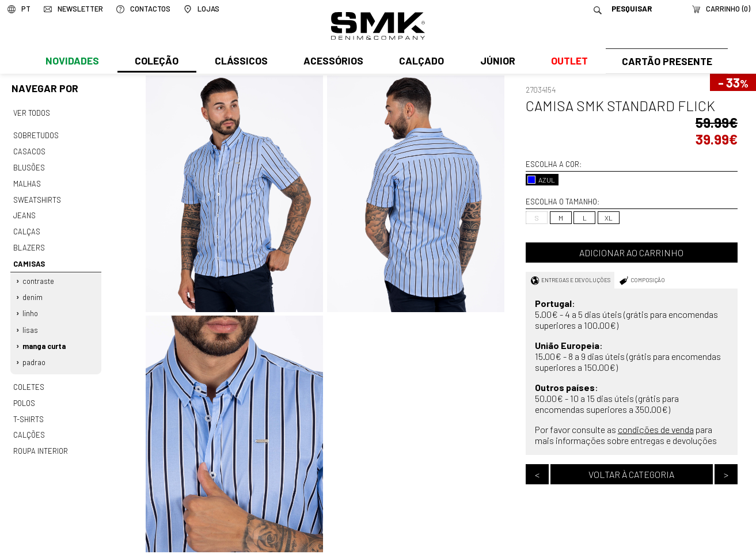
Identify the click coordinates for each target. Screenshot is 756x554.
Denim (33, 291)
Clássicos (240, 62)
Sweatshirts (37, 196)
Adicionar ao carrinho (631, 253)
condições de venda (656, 429)
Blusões (29, 166)
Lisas (31, 322)
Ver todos (32, 112)
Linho (31, 307)
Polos (24, 394)
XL (609, 218)
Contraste (39, 275)
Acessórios (332, 62)
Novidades (72, 62)
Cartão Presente (665, 62)
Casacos (29, 150)
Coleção (156, 62)
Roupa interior (40, 441)
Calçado (420, 62)
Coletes (29, 378)
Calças (26, 227)
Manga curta (45, 339)
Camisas (29, 259)
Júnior (495, 62)
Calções (29, 425)
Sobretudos (36, 135)
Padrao (35, 354)
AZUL (541, 180)
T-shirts (29, 409)
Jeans (24, 212)
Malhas (26, 181)
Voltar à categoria (631, 474)
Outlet (567, 62)
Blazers (29, 243)
